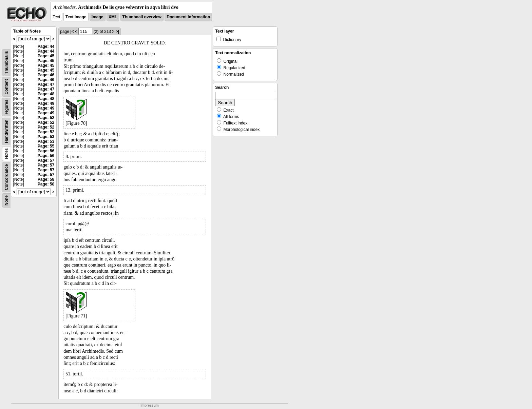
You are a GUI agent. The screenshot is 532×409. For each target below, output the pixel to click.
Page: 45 (46, 56)
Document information (188, 17)
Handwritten (6, 131)
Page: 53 (46, 137)
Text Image (76, 17)
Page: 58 (46, 179)
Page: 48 (46, 94)
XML (113, 17)
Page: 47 (46, 84)
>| (117, 32)
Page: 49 (46, 103)
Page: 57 (46, 160)
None (6, 200)
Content (6, 87)
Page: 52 (46, 118)
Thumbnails (6, 63)
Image (98, 17)
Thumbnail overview (142, 17)
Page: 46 (46, 75)
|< (72, 32)
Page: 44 (46, 46)
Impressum (149, 405)
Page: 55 (46, 146)
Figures (6, 107)
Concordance (6, 177)
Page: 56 (46, 151)
